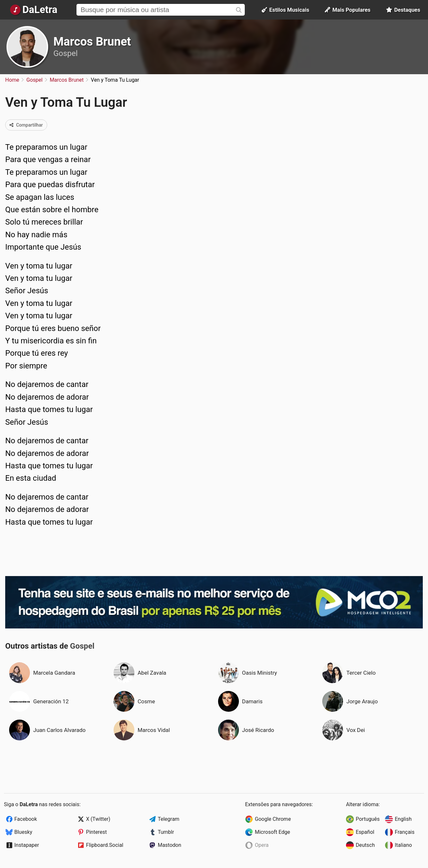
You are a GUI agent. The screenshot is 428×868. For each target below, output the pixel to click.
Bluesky (23, 832)
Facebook (26, 819)
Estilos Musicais (285, 10)
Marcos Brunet (92, 42)
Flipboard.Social (104, 845)
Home (12, 80)
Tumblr (166, 832)
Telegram (169, 819)
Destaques (403, 10)
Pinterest (96, 832)
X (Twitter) (98, 819)
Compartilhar (26, 125)
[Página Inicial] (34, 10)
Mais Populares (348, 10)
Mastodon (170, 845)
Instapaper (27, 845)
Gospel (65, 53)
